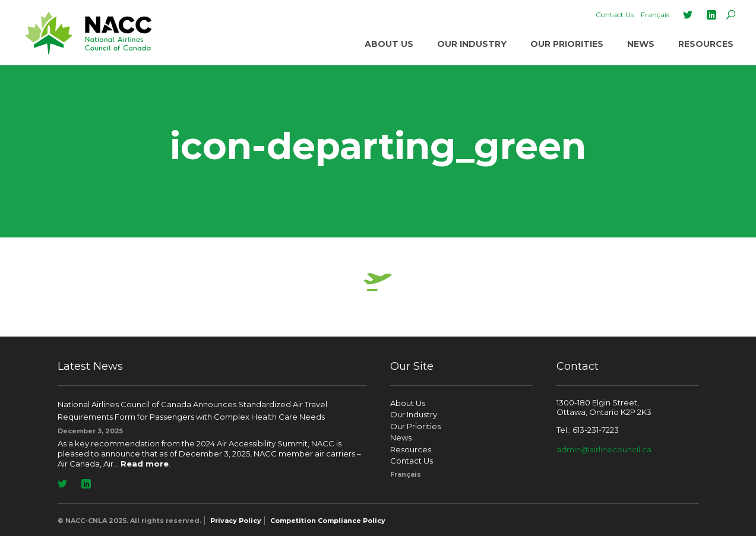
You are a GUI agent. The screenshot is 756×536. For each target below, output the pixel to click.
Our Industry (472, 44)
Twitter (688, 15)
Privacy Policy (236, 521)
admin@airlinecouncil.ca (604, 449)
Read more (145, 464)
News (641, 44)
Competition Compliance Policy (328, 521)
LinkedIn (711, 15)
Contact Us (615, 15)
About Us (389, 44)
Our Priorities (567, 44)
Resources (706, 44)
